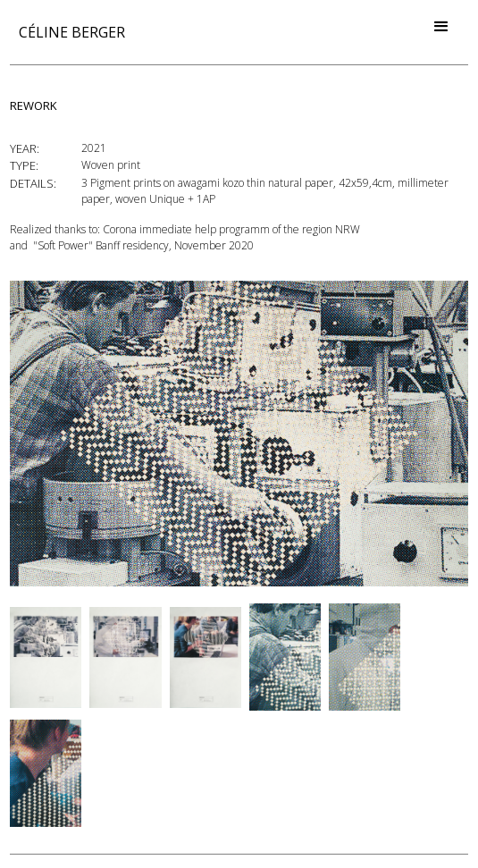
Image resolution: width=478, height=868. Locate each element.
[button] (441, 27)
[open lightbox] (239, 434)
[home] (67, 32)
